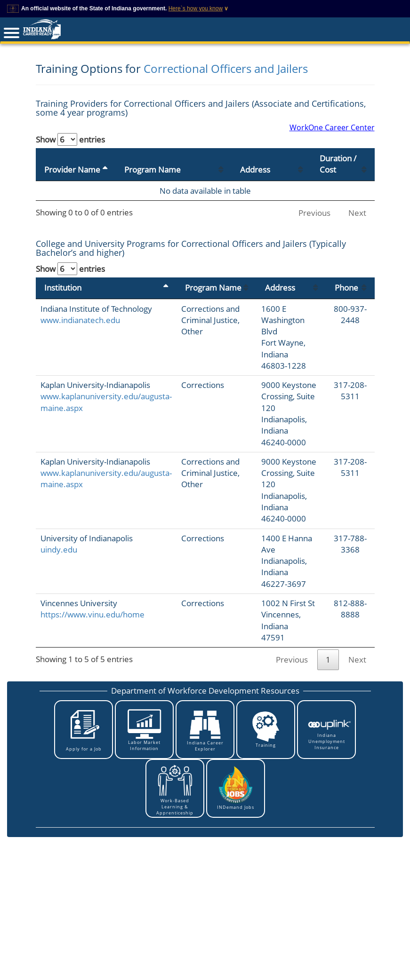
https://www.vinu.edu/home (92, 614)
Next (357, 213)
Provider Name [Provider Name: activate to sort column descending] (72, 170)
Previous (314, 213)
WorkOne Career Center (332, 127)
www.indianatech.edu (80, 320)
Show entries (70, 139)
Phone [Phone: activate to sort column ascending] (346, 288)
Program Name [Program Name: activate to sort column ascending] (153, 170)
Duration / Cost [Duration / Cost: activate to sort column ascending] (338, 164)
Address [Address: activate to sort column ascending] (255, 170)
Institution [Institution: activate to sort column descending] (63, 288)
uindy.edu (59, 549)
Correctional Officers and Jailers (226, 68)
